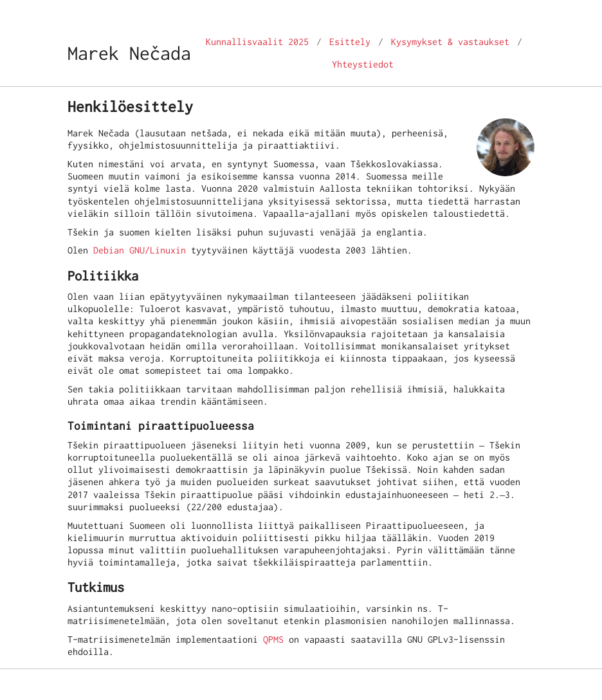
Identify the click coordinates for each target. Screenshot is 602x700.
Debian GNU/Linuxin (140, 250)
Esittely (350, 42)
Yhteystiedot (363, 64)
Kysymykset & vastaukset (450, 42)
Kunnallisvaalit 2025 (257, 42)
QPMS (273, 640)
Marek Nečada (129, 53)
